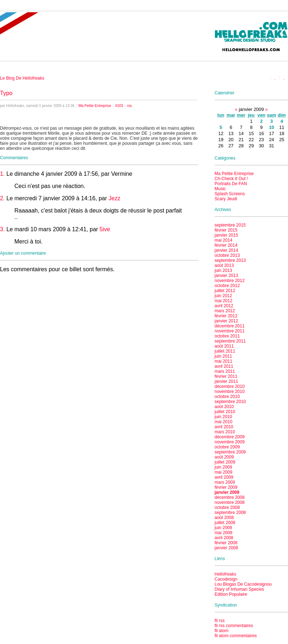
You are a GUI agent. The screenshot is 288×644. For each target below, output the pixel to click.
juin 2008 (223, 528)
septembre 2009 (230, 452)
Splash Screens (230, 194)
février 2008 (226, 543)
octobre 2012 (227, 286)
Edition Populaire (231, 594)
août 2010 (224, 407)
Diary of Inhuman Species (239, 589)
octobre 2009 (227, 447)
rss (129, 106)
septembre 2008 (230, 513)
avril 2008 (224, 538)
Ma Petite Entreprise (95, 106)
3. (2, 229)
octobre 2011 (227, 336)
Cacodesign (226, 579)
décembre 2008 (229, 497)
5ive (105, 229)
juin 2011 (223, 356)
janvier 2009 (227, 492)
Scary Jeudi (226, 199)
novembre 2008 (229, 502)
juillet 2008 (225, 523)
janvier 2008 (226, 548)
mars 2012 (225, 311)
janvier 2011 (226, 381)
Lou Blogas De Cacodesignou (243, 584)
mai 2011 (223, 361)
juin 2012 (223, 296)
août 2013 (224, 265)
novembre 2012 (229, 281)
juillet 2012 (225, 291)
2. (2, 198)
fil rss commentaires (234, 626)
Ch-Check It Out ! (231, 179)
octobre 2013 (227, 255)
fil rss (220, 621)
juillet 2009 (225, 462)
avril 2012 (224, 306)
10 (271, 127)
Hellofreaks (225, 574)
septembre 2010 (230, 402)
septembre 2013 (230, 260)
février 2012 (226, 316)
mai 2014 (223, 240)
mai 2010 (223, 422)
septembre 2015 (230, 225)
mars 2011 (225, 371)
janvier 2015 (226, 235)
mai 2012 (223, 301)
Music (220, 189)
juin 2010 (223, 417)
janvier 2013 (226, 276)
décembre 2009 (229, 437)
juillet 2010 (225, 412)
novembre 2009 (229, 442)
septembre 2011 (230, 341)
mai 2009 (223, 472)
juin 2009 (223, 467)
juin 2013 (223, 270)
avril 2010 (224, 427)
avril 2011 (224, 366)
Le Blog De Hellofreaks (22, 78)
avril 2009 (224, 477)
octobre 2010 (227, 397)
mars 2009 (225, 482)
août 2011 (224, 346)
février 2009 (226, 487)
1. (2, 174)
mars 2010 (225, 432)
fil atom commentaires (236, 636)
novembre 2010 (229, 392)
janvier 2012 (226, 321)
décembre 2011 (229, 326)
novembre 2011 (229, 331)
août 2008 (224, 518)
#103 (119, 106)
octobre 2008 (227, 507)
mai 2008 (223, 533)
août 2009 (224, 457)
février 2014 (226, 245)
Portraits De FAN (231, 184)
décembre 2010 (229, 386)
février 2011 (226, 376)
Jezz (115, 198)
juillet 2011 (225, 351)
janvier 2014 (226, 250)
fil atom (222, 631)
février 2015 (226, 230)
